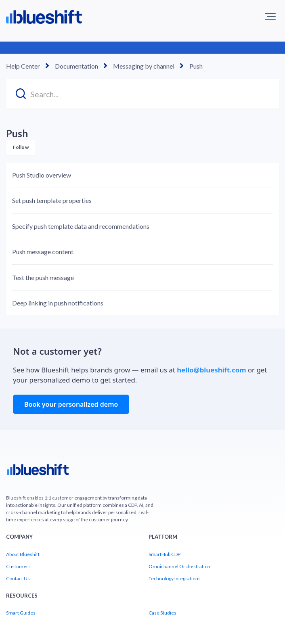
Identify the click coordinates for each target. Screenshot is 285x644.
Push (196, 66)
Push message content (43, 252)
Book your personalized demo (71, 404)
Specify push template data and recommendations (81, 226)
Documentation (76, 66)
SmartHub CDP (165, 554)
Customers (18, 566)
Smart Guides (21, 613)
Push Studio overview (42, 175)
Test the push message (43, 277)
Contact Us (18, 578)
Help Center (23, 66)
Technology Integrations (175, 578)
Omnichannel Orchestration (179, 566)
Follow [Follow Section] (21, 147)
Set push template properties (52, 200)
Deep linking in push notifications (58, 303)
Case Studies (162, 613)
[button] (270, 17)
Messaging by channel (144, 66)
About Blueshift (23, 554)
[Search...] (142, 94)
